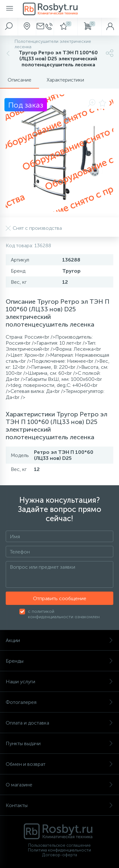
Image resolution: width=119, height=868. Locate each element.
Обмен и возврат (60, 764)
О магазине (60, 785)
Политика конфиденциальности (60, 850)
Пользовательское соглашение (60, 845)
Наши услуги (60, 682)
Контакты (60, 805)
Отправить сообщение (60, 598)
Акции (60, 640)
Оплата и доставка (60, 723)
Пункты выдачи (60, 743)
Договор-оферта (60, 855)
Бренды (60, 661)
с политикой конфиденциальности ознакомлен (64, 614)
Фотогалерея (60, 702)
